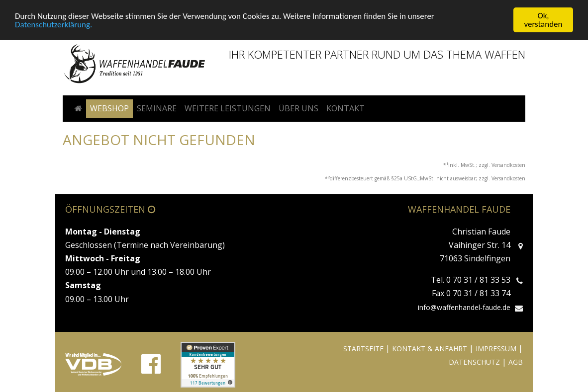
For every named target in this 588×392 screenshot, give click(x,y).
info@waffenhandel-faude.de (464, 307)
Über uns (298, 108)
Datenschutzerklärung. (53, 25)
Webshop (109, 108)
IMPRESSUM (496, 349)
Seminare (157, 108)
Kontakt (345, 108)
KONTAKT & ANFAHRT (430, 349)
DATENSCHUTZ (474, 362)
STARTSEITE (363, 349)
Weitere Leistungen (228, 108)
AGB (516, 362)
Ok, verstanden (543, 20)
